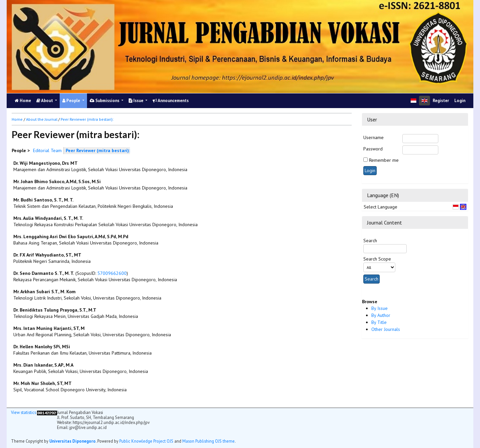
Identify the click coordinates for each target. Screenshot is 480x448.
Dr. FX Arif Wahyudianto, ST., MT (47, 255)
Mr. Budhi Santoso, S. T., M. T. (43, 200)
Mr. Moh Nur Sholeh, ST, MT (42, 383)
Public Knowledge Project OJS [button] (146, 441)
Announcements (171, 101)
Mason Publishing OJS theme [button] (208, 441)
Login (460, 101)
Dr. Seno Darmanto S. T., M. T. (44, 273)
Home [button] (17, 119)
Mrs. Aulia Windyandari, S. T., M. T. (48, 218)
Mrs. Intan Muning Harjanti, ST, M (49, 328)
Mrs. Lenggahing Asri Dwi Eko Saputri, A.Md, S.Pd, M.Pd (71, 237)
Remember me (384, 160)
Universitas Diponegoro (72, 441)
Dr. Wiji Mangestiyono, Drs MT (45, 163)
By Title (379, 322)
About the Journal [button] (42, 119)
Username (373, 137)
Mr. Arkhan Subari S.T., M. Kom (44, 292)
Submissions (105, 101)
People (72, 101)
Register (441, 101)
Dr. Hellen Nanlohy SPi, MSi (42, 347)
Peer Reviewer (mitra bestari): (87, 119)
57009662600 (112, 273)
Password (373, 149)
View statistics (23, 412)
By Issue (379, 308)
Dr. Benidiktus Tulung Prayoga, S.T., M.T (55, 310)
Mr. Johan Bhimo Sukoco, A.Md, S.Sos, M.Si (57, 181)
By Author (381, 315)
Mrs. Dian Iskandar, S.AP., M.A (43, 365)
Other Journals (386, 329)
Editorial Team (47, 150)
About (45, 101)
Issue (136, 101)
